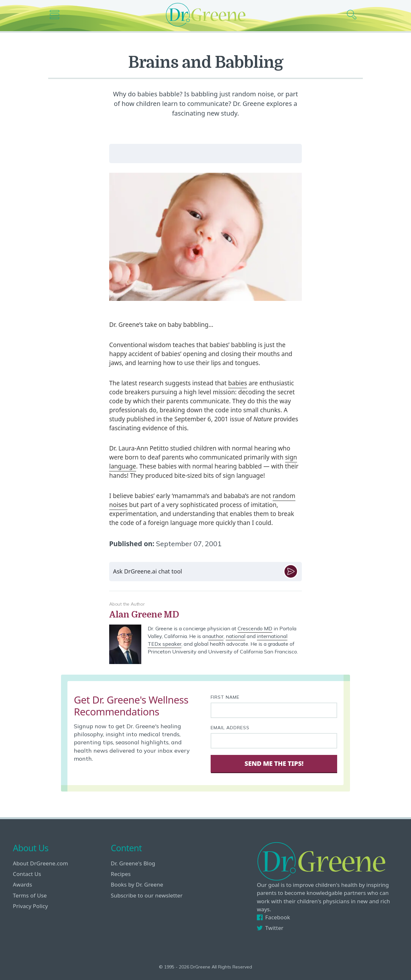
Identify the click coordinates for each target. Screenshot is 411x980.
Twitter (270, 928)
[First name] (274, 710)
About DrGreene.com (40, 863)
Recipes (121, 874)
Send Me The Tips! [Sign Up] (274, 763)
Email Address (230, 728)
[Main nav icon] (57, 15)
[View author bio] (205, 615)
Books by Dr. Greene (137, 884)
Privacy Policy (30, 906)
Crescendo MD (255, 628)
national (236, 636)
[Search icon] (354, 15)
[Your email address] (274, 741)
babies (238, 383)
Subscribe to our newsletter (147, 895)
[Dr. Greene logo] (205, 15)
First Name (225, 697)
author (216, 636)
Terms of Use (30, 895)
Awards (22, 884)
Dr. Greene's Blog (133, 863)
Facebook (273, 917)
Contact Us (27, 874)
